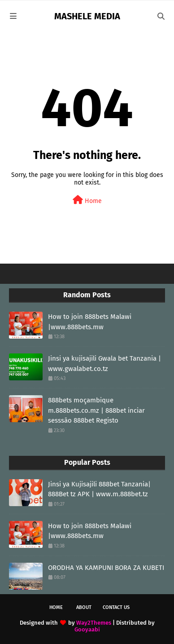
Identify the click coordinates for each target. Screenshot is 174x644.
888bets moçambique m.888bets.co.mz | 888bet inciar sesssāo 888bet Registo (96, 410)
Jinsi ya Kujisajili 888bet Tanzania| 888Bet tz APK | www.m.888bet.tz (99, 489)
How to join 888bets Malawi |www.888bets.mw (90, 322)
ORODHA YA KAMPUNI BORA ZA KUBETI (106, 568)
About (84, 607)
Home (87, 200)
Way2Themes (94, 623)
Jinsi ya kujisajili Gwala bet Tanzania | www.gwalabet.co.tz (104, 364)
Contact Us (116, 607)
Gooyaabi (87, 629)
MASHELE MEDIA (87, 16)
